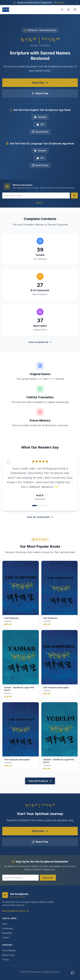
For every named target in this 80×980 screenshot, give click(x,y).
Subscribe (48, 878)
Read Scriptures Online (15, 911)
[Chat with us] (73, 973)
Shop (5, 924)
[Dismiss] (77, 3)
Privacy (6, 960)
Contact (6, 937)
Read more (60, 2)
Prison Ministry (9, 950)
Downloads (8, 928)
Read (40, 203)
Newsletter (7, 933)
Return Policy (8, 955)
